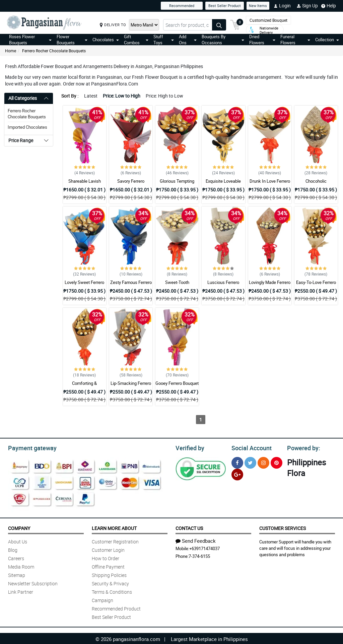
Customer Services (283, 527)
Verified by (189, 447)
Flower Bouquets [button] (72, 40)
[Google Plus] (237, 474)
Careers (16, 557)
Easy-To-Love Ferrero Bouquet (316, 285)
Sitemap (17, 574)
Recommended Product (116, 608)
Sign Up (307, 6)
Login (282, 6)
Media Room (21, 566)
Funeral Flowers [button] (295, 40)
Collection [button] (327, 40)
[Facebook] (237, 462)
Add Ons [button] (188, 40)
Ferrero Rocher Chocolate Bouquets (54, 51)
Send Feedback (196, 540)
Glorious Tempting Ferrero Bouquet (177, 184)
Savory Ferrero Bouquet (131, 184)
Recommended (182, 6)
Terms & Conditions (112, 591)
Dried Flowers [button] (262, 40)
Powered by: (302, 447)
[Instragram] (263, 462)
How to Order (106, 557)
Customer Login (108, 549)
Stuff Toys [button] (164, 40)
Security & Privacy (110, 582)
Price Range (21, 140)
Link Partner (21, 591)
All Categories (23, 98)
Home (11, 51)
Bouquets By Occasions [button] (223, 40)
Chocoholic (316, 181)
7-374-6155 (199, 555)
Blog (13, 549)
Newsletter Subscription (33, 582)
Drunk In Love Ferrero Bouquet (270, 184)
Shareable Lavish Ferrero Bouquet (85, 184)
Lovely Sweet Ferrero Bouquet (84, 285)
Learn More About (114, 527)
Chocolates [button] (106, 40)
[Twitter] (250, 462)
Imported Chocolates (27, 127)
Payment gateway (29, 447)
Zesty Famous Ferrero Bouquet (131, 285)
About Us (18, 541)
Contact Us (189, 527)
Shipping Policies (109, 574)
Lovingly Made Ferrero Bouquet (270, 285)
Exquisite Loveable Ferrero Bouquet (223, 184)
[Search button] (219, 25)
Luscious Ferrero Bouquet (223, 285)
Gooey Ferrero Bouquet (177, 383)
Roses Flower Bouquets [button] (30, 40)
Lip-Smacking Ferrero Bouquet (131, 386)
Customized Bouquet (268, 20)
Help (329, 6)
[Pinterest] (277, 462)
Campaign (102, 599)
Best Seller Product (225, 6)
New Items (258, 6)
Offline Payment (108, 566)
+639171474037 (204, 547)
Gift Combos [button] (136, 40)
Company (19, 527)
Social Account (250, 447)
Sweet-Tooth (177, 282)
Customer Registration (115, 541)
